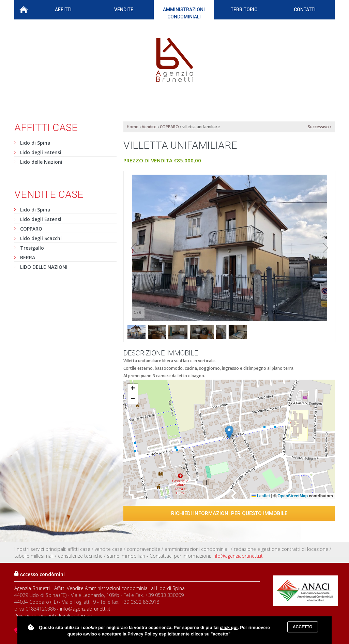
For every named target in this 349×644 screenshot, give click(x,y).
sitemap (83, 616)
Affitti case (46, 127)
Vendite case (49, 194)
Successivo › (320, 127)
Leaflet (261, 496)
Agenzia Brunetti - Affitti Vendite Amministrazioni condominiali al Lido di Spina (100, 588)
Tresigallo (32, 248)
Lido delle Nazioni (41, 162)
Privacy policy (29, 616)
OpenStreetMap (293, 496)
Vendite (124, 11)
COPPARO (31, 229)
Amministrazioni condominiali (184, 13)
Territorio (244, 11)
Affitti (63, 11)
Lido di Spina (35, 143)
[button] (229, 432)
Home (24, 10)
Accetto (303, 627)
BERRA (28, 257)
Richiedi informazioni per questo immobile (229, 513)
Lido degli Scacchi (41, 238)
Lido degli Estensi (41, 152)
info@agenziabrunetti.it (238, 556)
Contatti (305, 10)
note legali (59, 616)
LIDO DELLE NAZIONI (44, 267)
